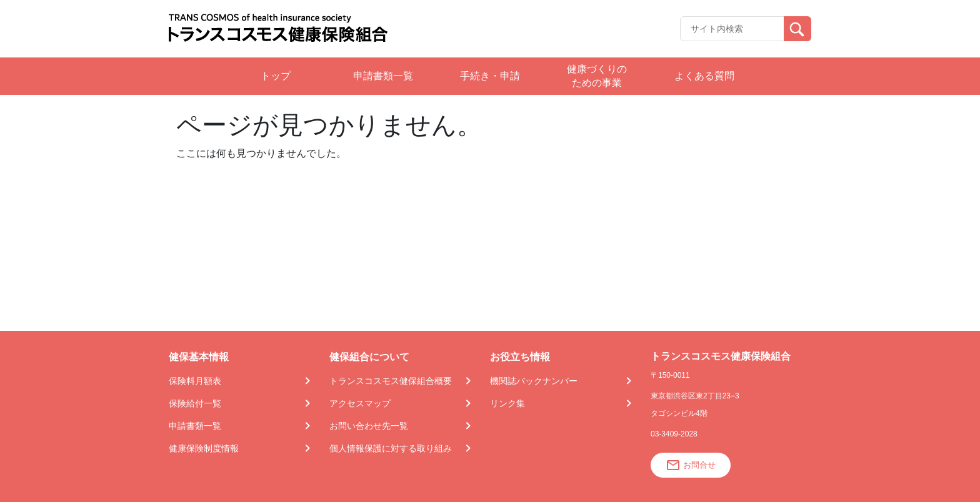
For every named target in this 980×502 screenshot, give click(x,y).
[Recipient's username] (732, 29)
